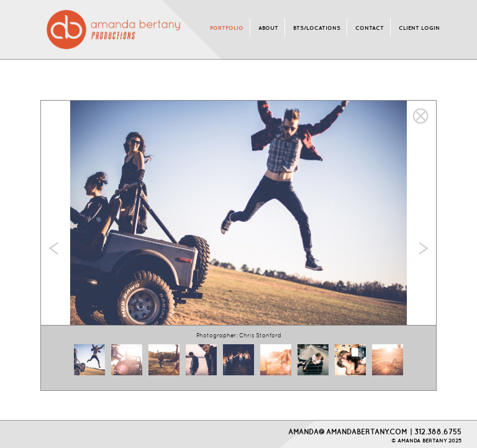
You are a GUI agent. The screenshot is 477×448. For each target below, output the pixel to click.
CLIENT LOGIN (419, 28)
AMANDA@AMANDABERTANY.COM (348, 432)
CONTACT (370, 28)
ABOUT (268, 28)
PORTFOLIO (227, 28)
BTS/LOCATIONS (317, 28)
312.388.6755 (438, 432)
